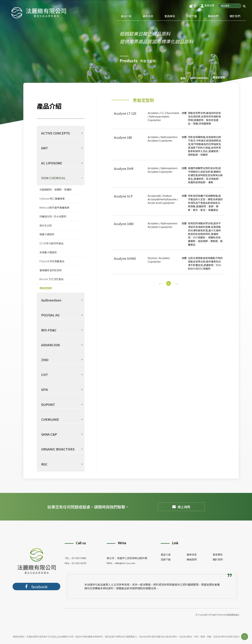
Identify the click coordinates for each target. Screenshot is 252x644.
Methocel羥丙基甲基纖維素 (54, 208)
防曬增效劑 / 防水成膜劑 (53, 216)
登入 (194, 5)
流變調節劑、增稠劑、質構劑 (56, 189)
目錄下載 (192, 16)
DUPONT (48, 404)
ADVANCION (50, 345)
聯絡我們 (213, 16)
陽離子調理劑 (47, 234)
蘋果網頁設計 (233, 615)
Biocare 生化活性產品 (51, 279)
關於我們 (235, 16)
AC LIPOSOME (52, 163)
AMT (45, 148)
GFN (44, 389)
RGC (44, 464)
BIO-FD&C (49, 330)
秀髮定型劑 (46, 288)
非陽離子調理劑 (48, 252)
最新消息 (148, 16)
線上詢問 (181, 507)
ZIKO (45, 360)
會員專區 (170, 16)
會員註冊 (207, 5)
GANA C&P (49, 434)
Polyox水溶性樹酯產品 (52, 261)
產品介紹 (126, 16)
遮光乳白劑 (46, 225)
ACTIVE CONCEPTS (56, 133)
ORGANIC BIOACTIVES (58, 449)
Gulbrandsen (51, 300)
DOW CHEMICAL (53, 178)
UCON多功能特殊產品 (51, 243)
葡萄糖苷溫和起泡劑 (51, 270)
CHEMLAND (50, 419)
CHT (45, 375)
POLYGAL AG (50, 315)
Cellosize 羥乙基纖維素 (52, 199)
